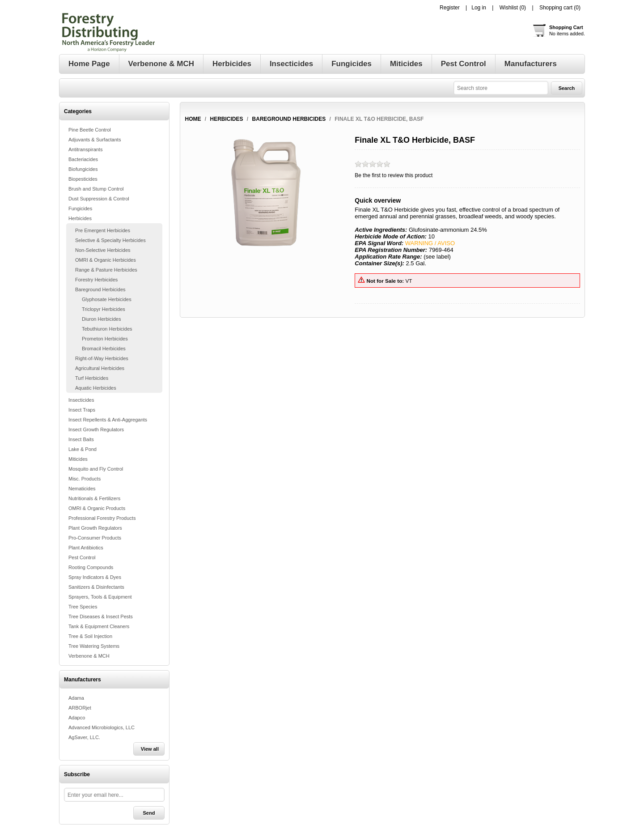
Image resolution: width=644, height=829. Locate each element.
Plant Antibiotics (86, 548)
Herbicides (80, 218)
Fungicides (80, 208)
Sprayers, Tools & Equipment (100, 597)
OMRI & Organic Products (97, 508)
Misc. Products (85, 479)
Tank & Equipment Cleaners (99, 626)
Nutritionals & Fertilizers (94, 498)
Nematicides (82, 489)
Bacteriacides (83, 159)
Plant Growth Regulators (95, 528)
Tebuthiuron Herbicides (107, 329)
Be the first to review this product (394, 175)
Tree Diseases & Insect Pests (101, 616)
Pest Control (82, 557)
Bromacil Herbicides (104, 349)
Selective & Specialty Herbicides (110, 240)
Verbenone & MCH (89, 656)
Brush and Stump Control (96, 189)
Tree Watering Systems (94, 646)
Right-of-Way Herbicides (102, 358)
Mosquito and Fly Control (96, 469)
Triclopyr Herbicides (104, 309)
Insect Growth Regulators (96, 429)
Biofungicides (83, 169)
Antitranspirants (85, 149)
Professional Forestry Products (102, 518)
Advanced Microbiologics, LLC (102, 727)
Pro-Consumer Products (95, 538)
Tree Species (83, 607)
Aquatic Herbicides (96, 388)
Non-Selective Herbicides (103, 250)
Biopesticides (83, 179)
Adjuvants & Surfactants (95, 140)
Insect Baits (81, 439)
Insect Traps (82, 410)
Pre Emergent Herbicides (103, 230)
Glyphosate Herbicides (107, 299)
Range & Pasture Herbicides (106, 270)
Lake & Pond (83, 449)
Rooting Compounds (91, 567)
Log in (479, 8)
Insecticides (81, 400)
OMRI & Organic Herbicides (106, 260)
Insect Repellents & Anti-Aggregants (108, 420)
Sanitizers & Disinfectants (96, 587)
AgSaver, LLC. (84, 737)
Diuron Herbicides (101, 319)
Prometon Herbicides (105, 339)
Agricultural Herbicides (100, 368)
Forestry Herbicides (96, 280)
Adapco (77, 718)
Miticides (78, 459)
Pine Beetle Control (90, 130)
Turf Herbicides (92, 378)
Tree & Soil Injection (90, 636)
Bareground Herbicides (100, 289)
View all (150, 749)
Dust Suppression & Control (99, 199)
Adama (76, 698)
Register (450, 8)
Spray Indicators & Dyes (95, 577)
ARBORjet (80, 708)
